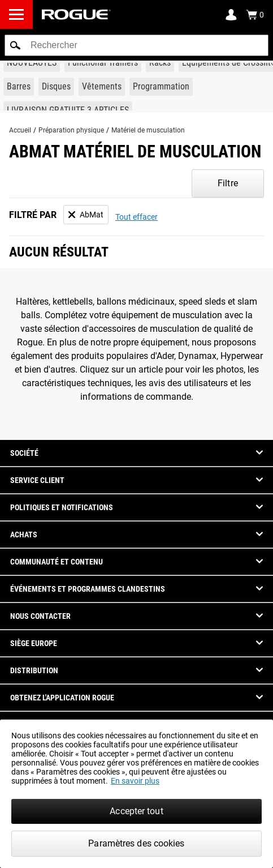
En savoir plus (135, 781)
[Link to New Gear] (32, 63)
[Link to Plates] (56, 87)
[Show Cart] (255, 15)
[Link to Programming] (161, 87)
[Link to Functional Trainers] (103, 63)
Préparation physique (71, 130)
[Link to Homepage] (76, 14)
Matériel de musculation (148, 130)
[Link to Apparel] (102, 87)
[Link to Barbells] (19, 87)
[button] (15, 45)
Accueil (20, 130)
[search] (136, 45)
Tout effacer (136, 217)
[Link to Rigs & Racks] (160, 63)
